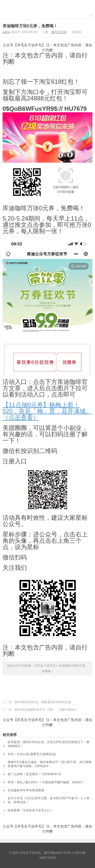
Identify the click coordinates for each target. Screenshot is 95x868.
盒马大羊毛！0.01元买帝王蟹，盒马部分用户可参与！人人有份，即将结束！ (49, 800)
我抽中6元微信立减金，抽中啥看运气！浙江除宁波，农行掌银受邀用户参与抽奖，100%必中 (50, 764)
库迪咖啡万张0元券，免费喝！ (30, 26)
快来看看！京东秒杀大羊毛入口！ (30, 810)
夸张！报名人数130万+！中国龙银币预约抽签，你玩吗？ (46, 782)
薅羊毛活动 (59, 32)
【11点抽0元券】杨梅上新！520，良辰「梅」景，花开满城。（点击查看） (47, 411)
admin (7, 32)
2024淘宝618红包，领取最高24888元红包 (43, 702)
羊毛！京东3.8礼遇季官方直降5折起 (32, 754)
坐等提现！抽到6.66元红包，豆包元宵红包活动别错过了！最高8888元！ (49, 744)
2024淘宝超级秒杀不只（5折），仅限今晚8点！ (47, 710)
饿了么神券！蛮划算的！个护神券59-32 (34, 774)
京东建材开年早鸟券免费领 (26, 790)
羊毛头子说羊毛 (48, 5)
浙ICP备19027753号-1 (59, 853)
